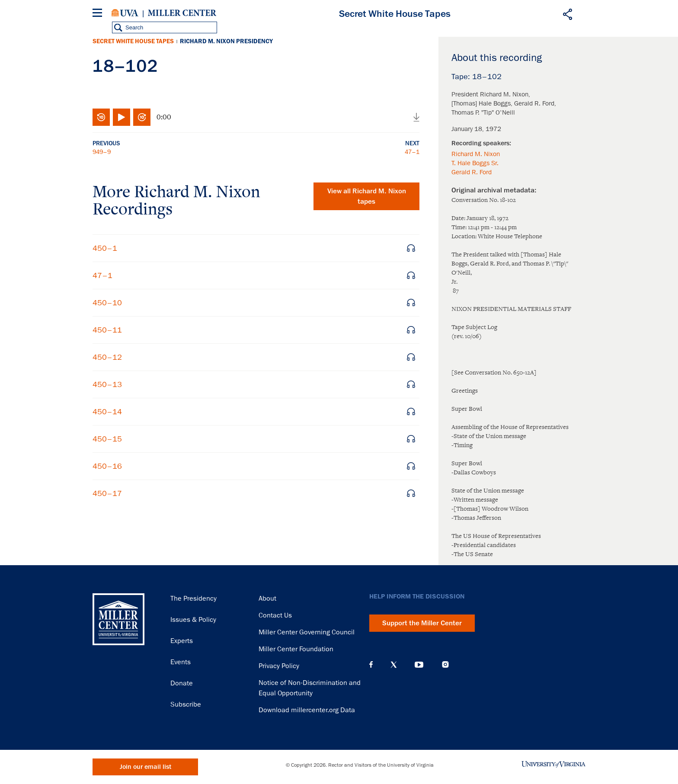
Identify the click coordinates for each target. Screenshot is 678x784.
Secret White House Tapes (133, 41)
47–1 (412, 152)
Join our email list (146, 767)
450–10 (107, 303)
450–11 (107, 330)
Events (181, 662)
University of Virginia (125, 13)
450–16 (107, 466)
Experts (182, 641)
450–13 (107, 384)
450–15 (107, 439)
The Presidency (193, 598)
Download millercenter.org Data (307, 710)
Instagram (445, 664)
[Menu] (99, 14)
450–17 (107, 493)
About (267, 598)
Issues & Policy (193, 620)
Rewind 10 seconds (101, 117)
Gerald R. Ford (472, 172)
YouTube (419, 665)
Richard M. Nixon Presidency (226, 41)
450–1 (105, 248)
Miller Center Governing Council (307, 632)
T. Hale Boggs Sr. (475, 163)
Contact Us (275, 615)
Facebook (371, 665)
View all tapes (367, 196)
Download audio (416, 117)
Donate (182, 683)
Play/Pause (122, 117)
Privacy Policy (279, 666)
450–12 (107, 357)
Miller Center (182, 13)
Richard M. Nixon (476, 154)
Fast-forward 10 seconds (142, 117)
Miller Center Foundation (296, 649)
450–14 (107, 412)
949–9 (102, 152)
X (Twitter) (394, 665)
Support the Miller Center (422, 623)
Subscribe (186, 704)
